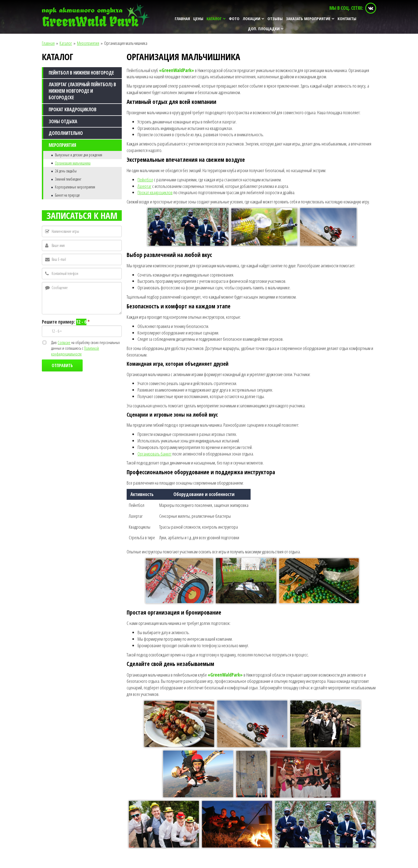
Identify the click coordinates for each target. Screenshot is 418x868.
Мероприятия (88, 43)
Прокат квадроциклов (155, 192)
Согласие (64, 342)
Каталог (66, 43)
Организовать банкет (155, 454)
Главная (48, 43)
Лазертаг (144, 186)
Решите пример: (66, 322)
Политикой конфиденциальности (75, 351)
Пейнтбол (145, 180)
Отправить (62, 365)
